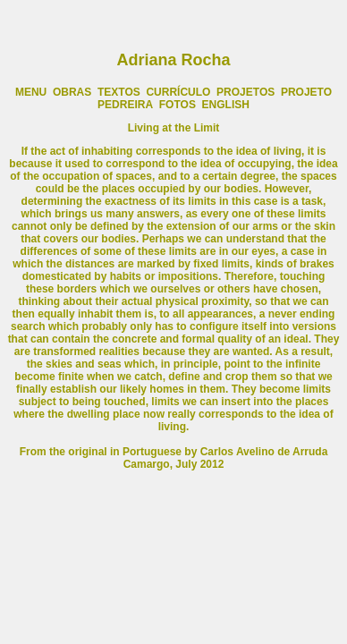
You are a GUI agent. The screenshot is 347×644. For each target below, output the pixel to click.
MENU (31, 92)
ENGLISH (226, 105)
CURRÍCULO (178, 92)
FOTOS (179, 105)
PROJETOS (245, 92)
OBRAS (72, 92)
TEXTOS (119, 92)
